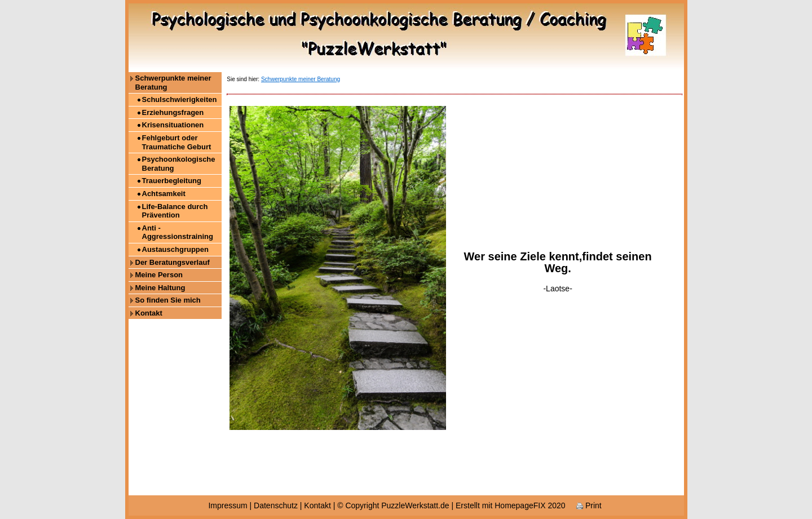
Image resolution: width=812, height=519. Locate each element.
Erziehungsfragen (173, 112)
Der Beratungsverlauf (173, 262)
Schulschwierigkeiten (180, 99)
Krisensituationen (173, 125)
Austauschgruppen (175, 249)
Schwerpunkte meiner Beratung (173, 83)
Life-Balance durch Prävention (175, 211)
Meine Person (159, 275)
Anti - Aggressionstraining (178, 232)
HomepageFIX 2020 (530, 505)
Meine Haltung (160, 288)
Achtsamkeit (164, 194)
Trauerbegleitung (172, 181)
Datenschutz (276, 505)
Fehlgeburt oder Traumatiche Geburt (177, 142)
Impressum (228, 505)
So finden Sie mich (168, 300)
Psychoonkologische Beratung (179, 164)
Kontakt (149, 313)
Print (589, 505)
